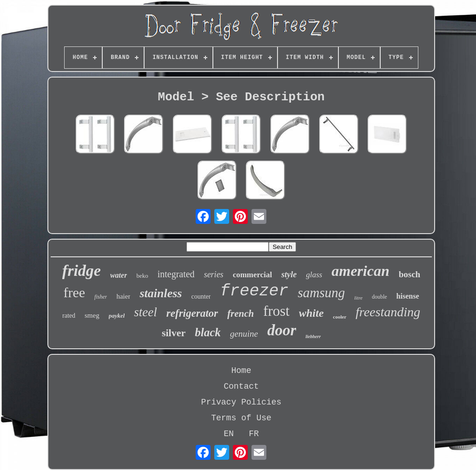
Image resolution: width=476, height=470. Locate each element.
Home (241, 371)
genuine (244, 334)
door (282, 330)
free (74, 292)
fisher (101, 297)
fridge (82, 271)
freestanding (388, 312)
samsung (321, 293)
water (119, 275)
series (214, 274)
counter (201, 297)
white (311, 313)
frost (276, 311)
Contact (241, 386)
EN (229, 434)
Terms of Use (241, 418)
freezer (254, 291)
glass (314, 275)
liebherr (313, 336)
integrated (176, 274)
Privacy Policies (241, 402)
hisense (408, 296)
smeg (92, 315)
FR (254, 434)
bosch (410, 274)
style (289, 274)
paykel (117, 316)
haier (123, 296)
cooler (340, 317)
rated (69, 316)
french (241, 313)
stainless (161, 293)
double (380, 297)
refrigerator (192, 313)
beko (142, 276)
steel (145, 312)
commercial (253, 275)
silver (174, 333)
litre (358, 298)
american (360, 271)
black (208, 332)
